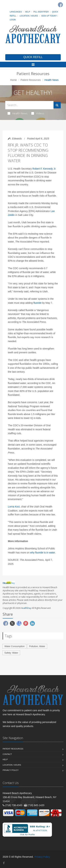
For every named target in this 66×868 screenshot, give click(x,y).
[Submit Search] (57, 105)
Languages (16, 12)
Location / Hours (29, 16)
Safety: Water (11, 653)
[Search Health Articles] (29, 105)
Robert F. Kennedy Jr (44, 169)
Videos (38, 113)
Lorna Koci (14, 507)
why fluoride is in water (43, 553)
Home (13, 80)
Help (28, 12)
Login (13, 20)
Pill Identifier (41, 12)
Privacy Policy (11, 770)
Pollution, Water (37, 646)
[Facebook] (60, 5)
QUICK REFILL (33, 57)
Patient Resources (31, 80)
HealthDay (26, 608)
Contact (7, 754)
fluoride (37, 303)
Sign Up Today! (49, 16)
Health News (18, 113)
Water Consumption (14, 646)
